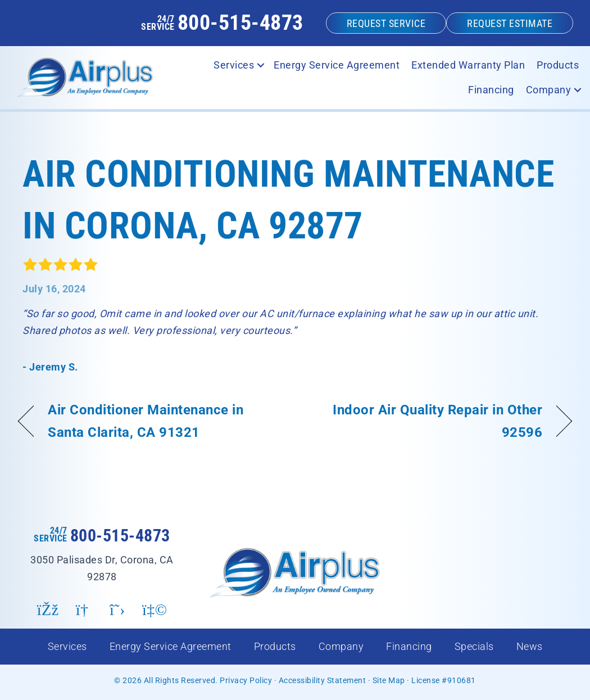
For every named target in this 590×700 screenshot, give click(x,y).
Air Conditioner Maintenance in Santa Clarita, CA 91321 (146, 421)
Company (341, 646)
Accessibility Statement (323, 680)
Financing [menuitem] (491, 90)
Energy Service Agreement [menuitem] (337, 65)
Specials (474, 646)
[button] (261, 65)
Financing (409, 646)
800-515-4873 (240, 22)
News (530, 646)
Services (67, 646)
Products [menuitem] (558, 65)
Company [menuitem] (549, 90)
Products (275, 646)
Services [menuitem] (234, 65)
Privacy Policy (246, 680)
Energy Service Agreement (171, 646)
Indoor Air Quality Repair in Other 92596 (427, 421)
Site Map (389, 680)
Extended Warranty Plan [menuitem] (468, 65)
